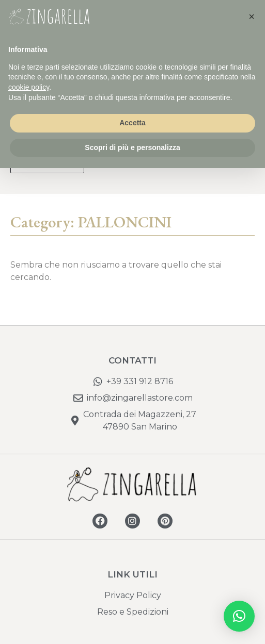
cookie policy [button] (29, 87)
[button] (239, 616)
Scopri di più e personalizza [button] (132, 147)
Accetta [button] (132, 123)
